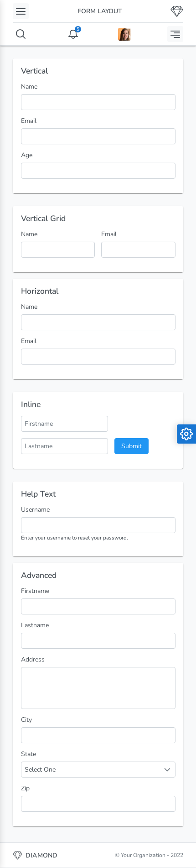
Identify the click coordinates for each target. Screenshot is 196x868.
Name (29, 87)
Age (27, 155)
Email (29, 121)
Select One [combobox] (40, 770)
